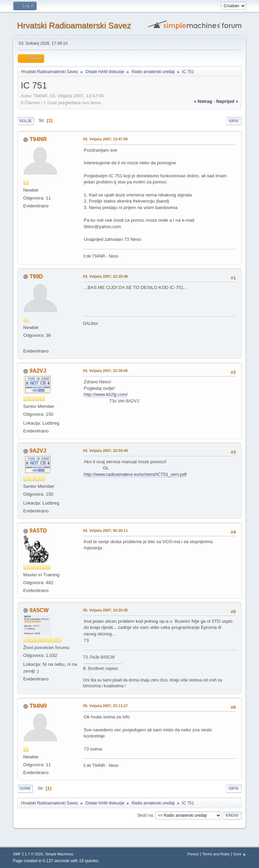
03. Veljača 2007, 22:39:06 (106, 371)
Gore (25, 788)
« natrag (203, 101)
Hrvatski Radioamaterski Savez (74, 25)
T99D (36, 277)
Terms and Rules (216, 854)
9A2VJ (38, 371)
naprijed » (227, 101)
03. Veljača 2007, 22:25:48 (106, 276)
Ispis (234, 121)
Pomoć (193, 854)
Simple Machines (59, 854)
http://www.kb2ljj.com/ (106, 394)
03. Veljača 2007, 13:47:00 (106, 139)
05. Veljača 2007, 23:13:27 (106, 706)
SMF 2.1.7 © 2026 (28, 854)
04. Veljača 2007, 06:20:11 (106, 531)
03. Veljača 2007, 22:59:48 (106, 451)
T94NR (38, 139)
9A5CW (39, 610)
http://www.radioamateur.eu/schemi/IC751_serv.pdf (135, 474)
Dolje (26, 121)
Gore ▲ (240, 854)
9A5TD (38, 531)
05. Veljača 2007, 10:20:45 (106, 610)
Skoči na (145, 815)
